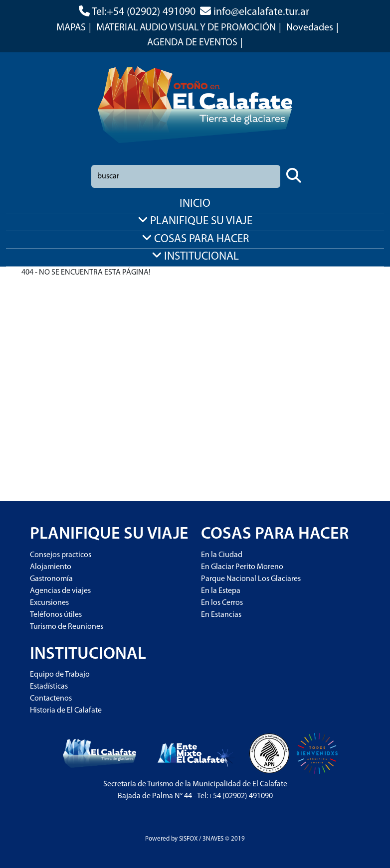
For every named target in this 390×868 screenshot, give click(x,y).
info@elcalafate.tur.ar (261, 12)
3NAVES (213, 839)
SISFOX (188, 839)
